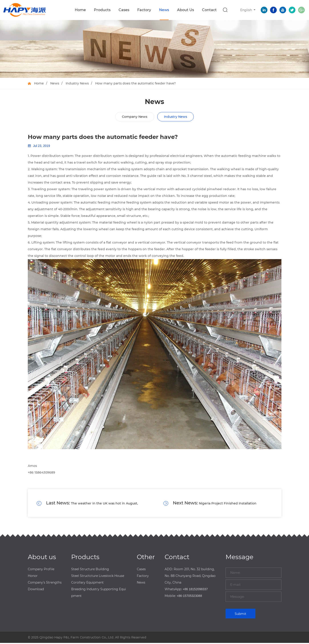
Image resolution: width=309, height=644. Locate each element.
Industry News (77, 83)
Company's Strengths (45, 584)
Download (36, 590)
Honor (33, 577)
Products (102, 10)
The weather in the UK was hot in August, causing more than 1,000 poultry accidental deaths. (88, 504)
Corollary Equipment (87, 584)
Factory (144, 10)
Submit (240, 615)
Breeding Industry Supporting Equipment (99, 594)
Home (80, 10)
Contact (209, 10)
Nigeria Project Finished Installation (215, 504)
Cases (124, 10)
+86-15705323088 (189, 597)
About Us (186, 10)
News (164, 10)
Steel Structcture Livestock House (98, 577)
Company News (135, 117)
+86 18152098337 (195, 590)
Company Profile (41, 570)
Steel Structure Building (90, 570)
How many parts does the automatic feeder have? (135, 83)
